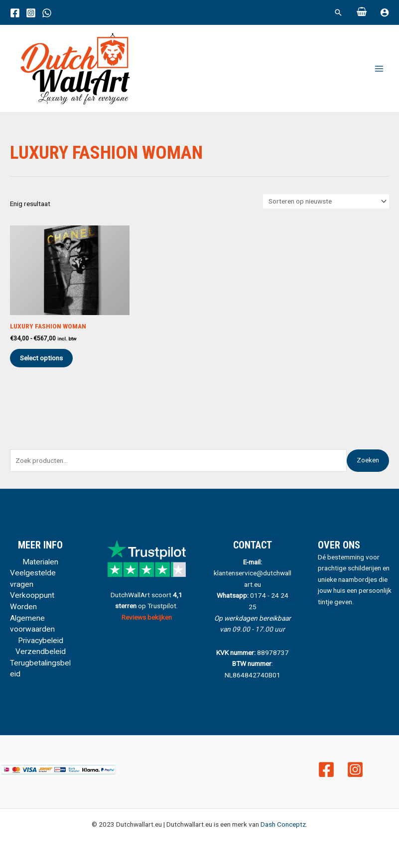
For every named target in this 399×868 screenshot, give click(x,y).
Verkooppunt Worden (32, 601)
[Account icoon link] (385, 12)
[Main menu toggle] (379, 68)
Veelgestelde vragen (33, 579)
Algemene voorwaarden (32, 624)
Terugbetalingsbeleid (40, 669)
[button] (338, 12)
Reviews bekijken (147, 617)
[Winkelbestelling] (326, 202)
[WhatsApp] (47, 13)
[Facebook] (15, 13)
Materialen (40, 562)
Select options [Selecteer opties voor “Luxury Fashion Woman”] (41, 358)
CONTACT (253, 545)
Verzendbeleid (41, 651)
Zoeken (368, 460)
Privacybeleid (41, 641)
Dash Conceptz (283, 824)
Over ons (339, 545)
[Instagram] (31, 13)
